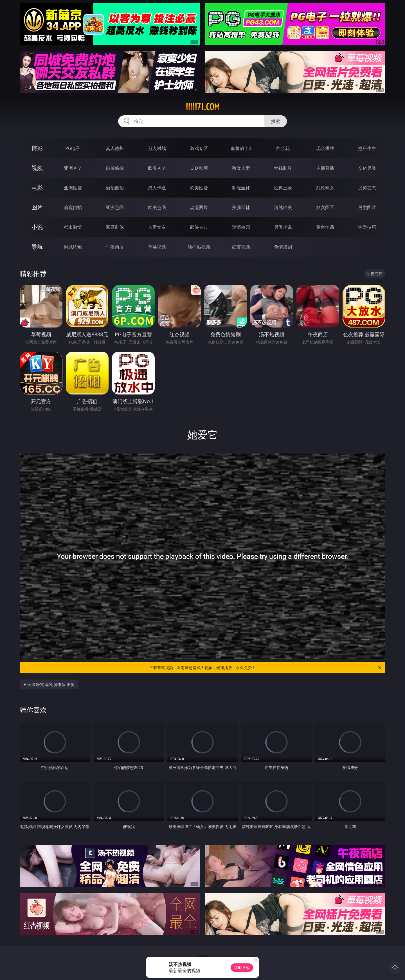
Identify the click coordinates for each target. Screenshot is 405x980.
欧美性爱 (199, 188)
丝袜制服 (283, 168)
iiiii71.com (203, 107)
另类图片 (367, 207)
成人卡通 (157, 188)
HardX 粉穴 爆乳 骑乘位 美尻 (49, 684)
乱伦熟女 (325, 188)
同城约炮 (73, 247)
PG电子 (73, 148)
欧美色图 (157, 207)
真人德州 (115, 148)
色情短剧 (283, 247)
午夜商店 (115, 247)
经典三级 (283, 188)
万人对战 (157, 148)
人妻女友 (157, 227)
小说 (37, 227)
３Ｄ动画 (199, 168)
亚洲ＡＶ (73, 168)
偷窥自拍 (73, 207)
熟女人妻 (241, 168)
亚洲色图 (115, 207)
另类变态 (367, 188)
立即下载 (242, 967)
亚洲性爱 (73, 188)
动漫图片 (199, 207)
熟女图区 (325, 207)
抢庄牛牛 (367, 148)
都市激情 (73, 227)
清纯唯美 (283, 207)
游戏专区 (199, 148)
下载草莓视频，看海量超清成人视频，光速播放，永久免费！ (266, 668)
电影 (37, 188)
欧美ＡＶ (157, 168)
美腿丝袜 (241, 207)
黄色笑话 (325, 227)
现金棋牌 (325, 148)
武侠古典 (199, 227)
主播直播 (325, 168)
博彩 (37, 148)
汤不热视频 (199, 247)
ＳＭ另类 (367, 168)
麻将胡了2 (241, 148)
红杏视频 (241, 247)
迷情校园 (241, 227)
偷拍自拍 (115, 188)
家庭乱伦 (115, 227)
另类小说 (283, 227)
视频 (37, 168)
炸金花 (283, 148)
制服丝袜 (241, 188)
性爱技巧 (367, 227)
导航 (37, 247)
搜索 (276, 121)
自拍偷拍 (115, 168)
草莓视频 (157, 247)
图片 (37, 207)
